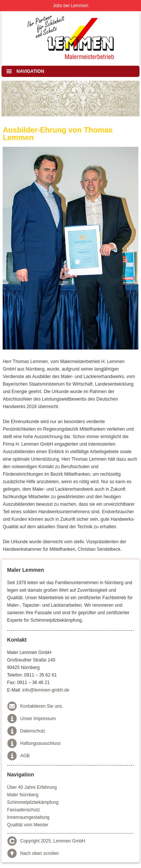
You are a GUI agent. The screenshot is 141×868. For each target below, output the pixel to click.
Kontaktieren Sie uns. (42, 706)
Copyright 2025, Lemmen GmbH (53, 841)
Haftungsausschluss (40, 743)
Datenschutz (33, 731)
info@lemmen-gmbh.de (46, 690)
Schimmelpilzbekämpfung (33, 802)
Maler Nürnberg (23, 795)
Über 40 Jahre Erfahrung (32, 787)
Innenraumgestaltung (28, 817)
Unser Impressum (38, 719)
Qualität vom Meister (28, 825)
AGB (25, 756)
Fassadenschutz (23, 810)
